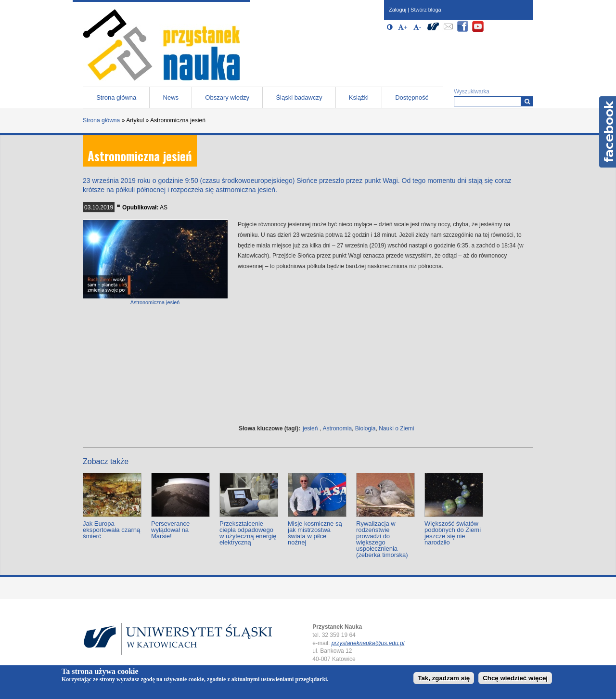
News (171, 97)
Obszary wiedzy (227, 97)
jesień (310, 428)
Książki (359, 97)
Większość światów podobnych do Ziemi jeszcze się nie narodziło (453, 533)
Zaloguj (398, 10)
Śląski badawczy (299, 97)
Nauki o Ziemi (396, 428)
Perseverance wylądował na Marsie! (170, 530)
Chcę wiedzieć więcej (515, 678)
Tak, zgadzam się (444, 678)
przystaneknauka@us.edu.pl (368, 643)
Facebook (608, 132)
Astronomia (337, 428)
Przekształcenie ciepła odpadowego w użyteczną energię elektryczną (248, 533)
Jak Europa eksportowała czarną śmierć (111, 530)
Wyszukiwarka (472, 91)
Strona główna (116, 97)
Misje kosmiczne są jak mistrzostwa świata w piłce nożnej (315, 533)
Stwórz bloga (426, 10)
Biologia (366, 428)
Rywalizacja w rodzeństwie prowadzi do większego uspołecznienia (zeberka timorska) (382, 539)
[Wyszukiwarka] (527, 101)
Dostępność (412, 97)
